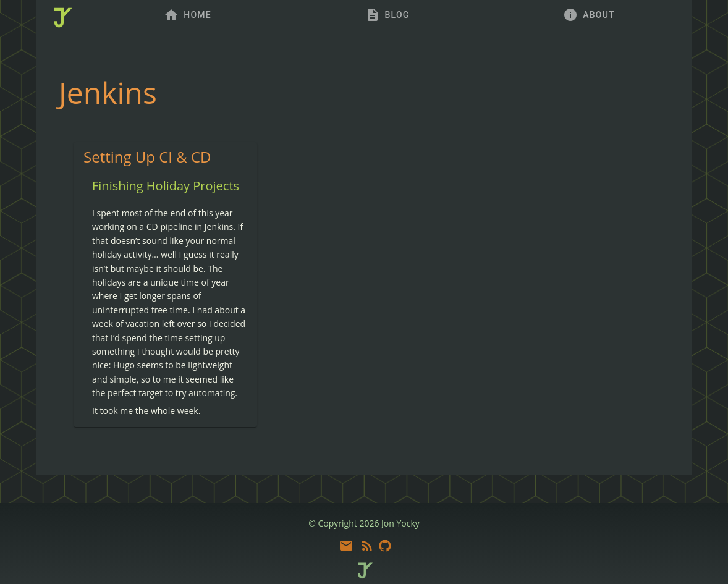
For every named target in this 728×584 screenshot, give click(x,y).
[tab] (188, 15)
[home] (62, 19)
